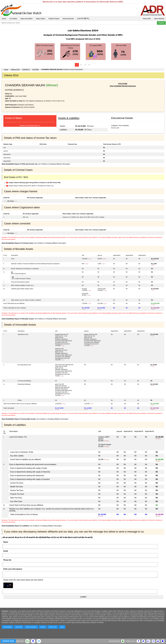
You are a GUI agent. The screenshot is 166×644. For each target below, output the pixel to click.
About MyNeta (159, 19)
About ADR (147, 19)
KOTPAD (36, 69)
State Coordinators (31, 627)
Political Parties (54, 19)
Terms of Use (53, 627)
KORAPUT (26, 69)
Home (4, 19)
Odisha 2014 (15, 69)
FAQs (62, 627)
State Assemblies (27, 19)
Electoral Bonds (68, 19)
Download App (114, 641)
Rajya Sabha (41, 19)
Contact (43, 627)
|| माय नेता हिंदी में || (83, 19)
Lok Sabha (13, 19)
